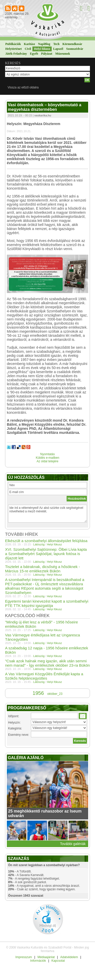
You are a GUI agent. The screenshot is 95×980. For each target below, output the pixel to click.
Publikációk (13, 44)
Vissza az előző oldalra (23, 87)
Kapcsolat (58, 961)
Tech (56, 44)
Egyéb (34, 54)
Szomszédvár (75, 49)
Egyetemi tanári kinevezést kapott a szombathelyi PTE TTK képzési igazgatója (47, 603)
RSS (8, 9)
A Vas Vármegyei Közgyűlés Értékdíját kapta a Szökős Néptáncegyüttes (44, 676)
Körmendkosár (72, 44)
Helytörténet (14, 49)
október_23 (55, 694)
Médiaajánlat (46, 957)
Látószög (39, 544)
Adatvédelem (69, 957)
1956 (38, 693)
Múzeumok (63, 54)
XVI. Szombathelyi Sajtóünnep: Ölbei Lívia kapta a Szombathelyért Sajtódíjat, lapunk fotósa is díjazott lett (46, 554)
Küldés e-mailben (48, 458)
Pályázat (47, 54)
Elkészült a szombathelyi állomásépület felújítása (46, 541)
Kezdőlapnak (15, 9)
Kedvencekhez (22, 9)
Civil (28, 49)
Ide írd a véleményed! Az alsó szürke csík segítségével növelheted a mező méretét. (48, 514)
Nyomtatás (48, 454)
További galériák (73, 844)
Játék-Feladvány (16, 54)
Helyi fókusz (42, 49)
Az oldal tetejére (47, 461)
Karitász (29, 44)
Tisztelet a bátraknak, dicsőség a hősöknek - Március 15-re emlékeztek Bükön (42, 569)
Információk (38, 961)
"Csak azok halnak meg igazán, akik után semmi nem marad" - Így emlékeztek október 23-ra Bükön (48, 663)
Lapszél (58, 49)
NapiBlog (44, 44)
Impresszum (24, 957)
